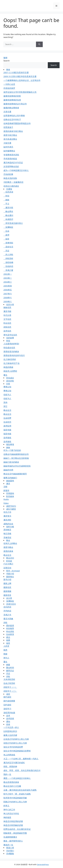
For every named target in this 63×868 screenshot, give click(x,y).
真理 (6, 235)
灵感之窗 (8, 270)
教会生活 (7, 410)
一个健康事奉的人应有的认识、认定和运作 (22, 80)
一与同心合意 (9, 84)
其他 (5, 402)
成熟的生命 (8, 524)
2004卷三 (8, 282)
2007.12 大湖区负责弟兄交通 (16, 72)
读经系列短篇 (9, 713)
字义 (6, 204)
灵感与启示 (11, 604)
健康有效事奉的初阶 (12, 96)
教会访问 (10, 558)
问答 (8, 384)
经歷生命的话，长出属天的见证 (17, 829)
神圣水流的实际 (10, 178)
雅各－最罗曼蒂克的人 (13, 841)
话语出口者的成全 (11, 186)
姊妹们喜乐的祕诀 (11, 462)
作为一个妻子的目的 (12, 450)
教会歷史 (8, 211)
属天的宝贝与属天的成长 (14, 763)
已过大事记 (8, 564)
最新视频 (7, 591)
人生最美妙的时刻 (11, 344)
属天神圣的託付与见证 (13, 163)
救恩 (5, 650)
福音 (6, 239)
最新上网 (7, 583)
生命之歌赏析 (9, 683)
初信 (6, 196)
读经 (8, 694)
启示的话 (7, 607)
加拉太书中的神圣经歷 (13, 747)
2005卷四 (8, 286)
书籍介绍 (10, 574)
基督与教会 (8, 547)
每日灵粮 (7, 534)
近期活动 (7, 568)
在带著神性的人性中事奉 (14, 116)
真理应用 (7, 426)
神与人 (6, 658)
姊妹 (6, 200)
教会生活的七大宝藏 (12, 786)
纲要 (8, 665)
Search (7, 61)
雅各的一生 (8, 845)
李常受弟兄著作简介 (13, 223)
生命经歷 (7, 418)
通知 (8, 721)
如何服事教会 (9, 151)
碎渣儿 (6, 806)
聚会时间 (10, 668)
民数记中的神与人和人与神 (15, 802)
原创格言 (7, 530)
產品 (8, 637)
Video (6, 503)
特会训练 (10, 631)
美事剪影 (8, 243)
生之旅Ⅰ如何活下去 (12, 363)
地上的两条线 (9, 755)
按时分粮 (10, 527)
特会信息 (7, 323)
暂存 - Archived (13, 571)
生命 (6, 231)
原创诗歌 (10, 381)
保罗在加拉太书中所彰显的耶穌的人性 (20, 92)
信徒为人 (7, 395)
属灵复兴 (7, 516)
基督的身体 (8, 551)
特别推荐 (10, 628)
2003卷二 (8, 278)
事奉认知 (7, 387)
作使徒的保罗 (9, 88)
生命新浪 (10, 634)
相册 (8, 640)
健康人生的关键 (10, 735)
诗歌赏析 (8, 258)
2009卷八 (8, 302)
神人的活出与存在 (11, 813)
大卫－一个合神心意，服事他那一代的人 (21, 759)
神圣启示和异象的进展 (13, 825)
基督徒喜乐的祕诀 (11, 351)
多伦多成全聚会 (10, 139)
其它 (5, 406)
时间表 (9, 561)
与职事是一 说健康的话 (13, 182)
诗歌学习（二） (10, 691)
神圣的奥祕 (8, 367)
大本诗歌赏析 (9, 679)
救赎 (5, 654)
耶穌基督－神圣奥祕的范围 (15, 833)
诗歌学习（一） (10, 687)
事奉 (8, 70)
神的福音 (7, 817)
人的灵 (6, 646)
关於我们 (10, 851)
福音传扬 (7, 430)
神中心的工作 (9, 810)
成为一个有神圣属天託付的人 (16, 170)
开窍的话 (7, 611)
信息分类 (10, 305)
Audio (6, 499)
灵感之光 (7, 615)
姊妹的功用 (8, 470)
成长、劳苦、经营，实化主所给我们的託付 (22, 770)
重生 (5, 375)
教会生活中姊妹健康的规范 (15, 474)
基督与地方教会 (10, 135)
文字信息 (7, 319)
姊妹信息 (7, 307)
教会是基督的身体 (11, 782)
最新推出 (10, 577)
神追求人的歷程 (10, 371)
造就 (8, 724)
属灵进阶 (7, 520)
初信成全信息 (9, 348)
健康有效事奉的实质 (12, 100)
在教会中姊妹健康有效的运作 (16, 454)
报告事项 (10, 444)
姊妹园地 (10, 481)
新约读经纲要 (9, 701)
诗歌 (5, 623)
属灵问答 (8, 208)
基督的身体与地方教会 (13, 131)
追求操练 (7, 438)
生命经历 (7, 422)
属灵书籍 (7, 311)
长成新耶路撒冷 (10, 837)
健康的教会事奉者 (11, 108)
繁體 (5, 58)
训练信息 (7, 327)
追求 (8, 716)
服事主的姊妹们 (10, 478)
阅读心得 (10, 848)
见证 (6, 251)
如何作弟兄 (8, 147)
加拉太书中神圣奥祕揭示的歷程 (17, 751)
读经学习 (7, 709)
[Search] (39, 44)
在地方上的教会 (10, 543)
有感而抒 (8, 219)
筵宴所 (6, 490)
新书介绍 (7, 579)
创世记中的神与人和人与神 (15, 743)
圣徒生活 (8, 247)
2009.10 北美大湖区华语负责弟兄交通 (20, 76)
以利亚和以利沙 (10, 731)
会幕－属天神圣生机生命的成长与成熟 (20, 790)
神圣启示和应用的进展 (13, 821)
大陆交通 (7, 143)
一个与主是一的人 (11, 727)
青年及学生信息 (10, 335)
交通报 (9, 189)
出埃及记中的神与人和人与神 (16, 739)
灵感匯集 (10, 854)
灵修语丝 (7, 537)
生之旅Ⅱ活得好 (10, 359)
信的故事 (10, 338)
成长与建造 (11, 509)
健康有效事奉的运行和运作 (15, 104)
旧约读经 (7, 705)
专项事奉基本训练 (11, 155)
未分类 (9, 598)
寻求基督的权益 (10, 159)
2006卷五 (8, 290)
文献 (5, 487)
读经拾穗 (8, 262)
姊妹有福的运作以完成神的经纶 (17, 466)
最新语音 (7, 595)
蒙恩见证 (10, 671)
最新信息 (7, 587)
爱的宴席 (10, 626)
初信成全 (10, 378)
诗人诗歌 (8, 255)
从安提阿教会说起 (11, 166)
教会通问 (8, 215)
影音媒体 (10, 496)
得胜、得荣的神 (10, 766)
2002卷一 (8, 274)
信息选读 (8, 192)
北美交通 (7, 112)
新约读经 (7, 697)
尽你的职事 (8, 174)
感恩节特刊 (11, 506)
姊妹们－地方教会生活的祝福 (16, 458)
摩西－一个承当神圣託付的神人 (17, 778)
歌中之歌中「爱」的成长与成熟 (17, 794)
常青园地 (10, 493)
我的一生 (7, 774)
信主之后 (7, 512)
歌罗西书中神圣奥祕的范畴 (15, 798)
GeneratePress (43, 864)
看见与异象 (8, 619)
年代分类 (7, 315)
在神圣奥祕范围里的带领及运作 (17, 123)
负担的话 (8, 266)
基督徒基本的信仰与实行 (14, 355)
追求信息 (7, 331)
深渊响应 (8, 227)
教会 (8, 540)
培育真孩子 (8, 127)
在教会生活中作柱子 (12, 119)
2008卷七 (8, 298)
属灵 (8, 484)
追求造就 (10, 718)
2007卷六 (8, 294)
